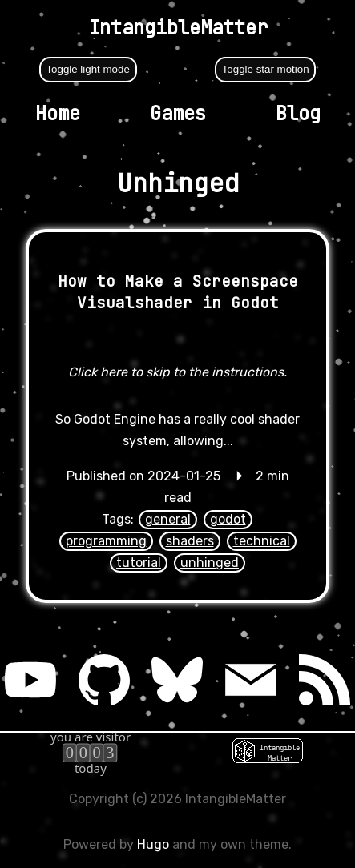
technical (262, 541)
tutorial (139, 563)
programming (106, 541)
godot (228, 519)
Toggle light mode (87, 69)
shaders (190, 541)
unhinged (210, 563)
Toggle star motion (266, 69)
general (168, 519)
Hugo (153, 844)
